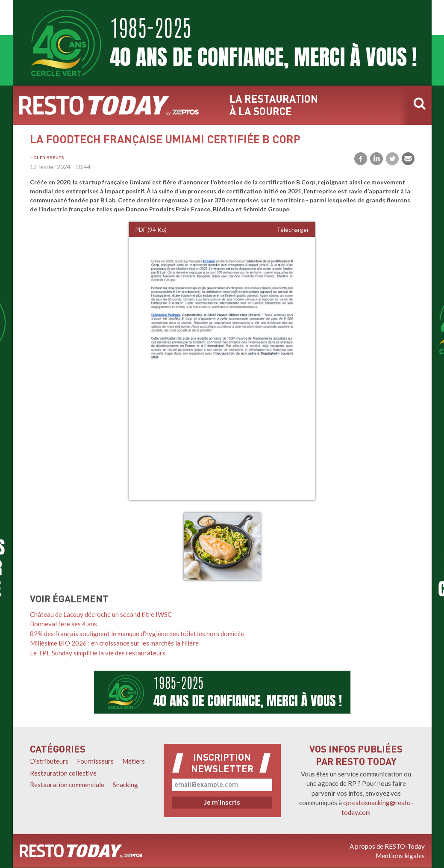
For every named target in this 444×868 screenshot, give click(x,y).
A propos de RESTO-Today (387, 846)
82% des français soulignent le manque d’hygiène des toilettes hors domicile (137, 634)
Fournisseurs (47, 158)
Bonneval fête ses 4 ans (63, 624)
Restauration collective (63, 773)
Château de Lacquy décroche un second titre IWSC (101, 614)
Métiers (134, 761)
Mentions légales (400, 856)
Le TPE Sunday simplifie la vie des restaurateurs (98, 653)
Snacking (125, 785)
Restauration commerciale (67, 785)
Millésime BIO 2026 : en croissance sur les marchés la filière (114, 643)
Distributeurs (49, 761)
